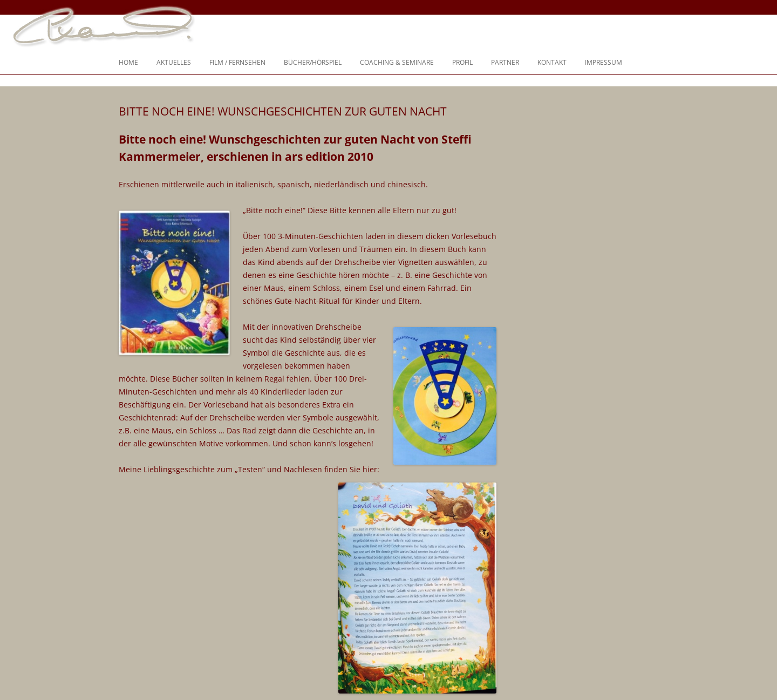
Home (128, 62)
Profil (462, 62)
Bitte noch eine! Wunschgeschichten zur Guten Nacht (283, 111)
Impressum (604, 62)
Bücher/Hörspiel (313, 62)
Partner (505, 62)
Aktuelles (174, 62)
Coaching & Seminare (397, 62)
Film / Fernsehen (237, 62)
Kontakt (552, 62)
